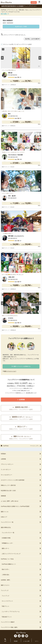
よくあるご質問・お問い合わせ (21, 501)
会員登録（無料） (21, 580)
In (23, 636)
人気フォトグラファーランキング (21, 554)
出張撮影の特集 (21, 538)
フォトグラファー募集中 (21, 622)
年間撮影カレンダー (21, 543)
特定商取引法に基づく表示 (21, 491)
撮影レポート (21, 548)
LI (27, 636)
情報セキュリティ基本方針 (21, 485)
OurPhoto (21, 633)
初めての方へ (21, 569)
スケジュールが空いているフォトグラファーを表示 (17, 44)
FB (15, 636)
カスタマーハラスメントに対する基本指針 (21, 480)
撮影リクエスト (21, 585)
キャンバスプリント (21, 601)
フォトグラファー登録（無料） (21, 627)
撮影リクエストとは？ (10, 371)
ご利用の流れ (21, 575)
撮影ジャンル (21, 512)
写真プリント (21, 606)
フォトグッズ (21, 590)
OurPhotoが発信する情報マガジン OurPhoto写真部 (21, 506)
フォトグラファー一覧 (21, 522)
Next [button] (40, 58)
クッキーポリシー (21, 469)
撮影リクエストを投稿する (21, 366)
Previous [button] (2, 58)
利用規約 (21, 454)
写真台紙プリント (21, 617)
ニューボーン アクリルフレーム (21, 612)
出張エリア (21, 517)
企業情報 (21, 459)
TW (19, 636)
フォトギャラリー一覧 (21, 533)
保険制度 (21, 496)
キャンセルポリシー (21, 475)
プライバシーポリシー (21, 464)
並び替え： (32, 39)
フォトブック (21, 596)
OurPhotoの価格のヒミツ (21, 564)
